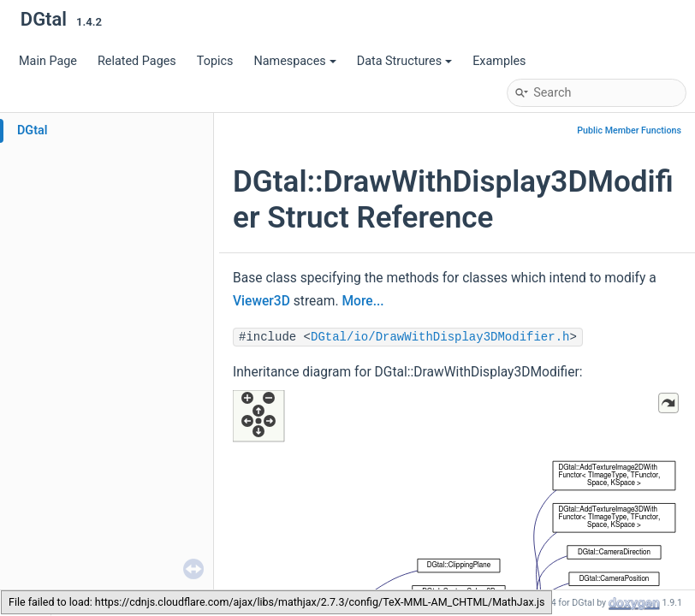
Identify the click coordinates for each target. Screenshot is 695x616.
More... (362, 301)
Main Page (48, 61)
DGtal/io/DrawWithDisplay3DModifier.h (440, 337)
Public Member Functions (629, 130)
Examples (499, 61)
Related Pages (137, 61)
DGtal (33, 130)
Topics (215, 61)
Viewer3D (261, 301)
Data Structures (404, 61)
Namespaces (294, 61)
